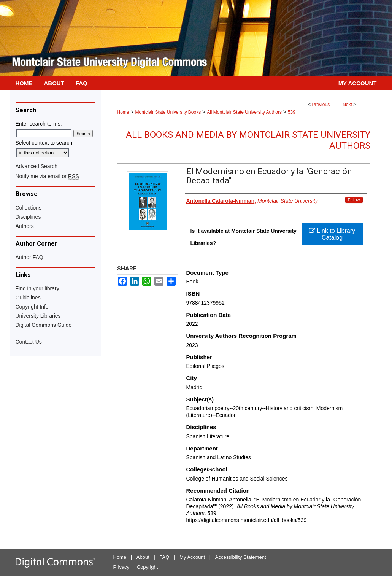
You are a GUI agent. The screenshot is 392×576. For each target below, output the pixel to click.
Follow (354, 200)
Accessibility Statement (241, 557)
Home (123, 112)
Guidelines (28, 298)
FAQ (164, 557)
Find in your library (37, 288)
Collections (29, 208)
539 (292, 112)
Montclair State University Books (168, 112)
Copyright (148, 567)
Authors (25, 226)
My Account (192, 557)
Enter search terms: (39, 124)
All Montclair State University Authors (244, 112)
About (143, 557)
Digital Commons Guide (44, 325)
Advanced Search (37, 166)
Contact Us (29, 342)
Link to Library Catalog (332, 234)
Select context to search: (45, 143)
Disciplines (28, 217)
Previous (321, 105)
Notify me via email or (47, 176)
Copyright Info (32, 307)
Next (347, 105)
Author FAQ (29, 257)
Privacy (121, 567)
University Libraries (38, 316)
